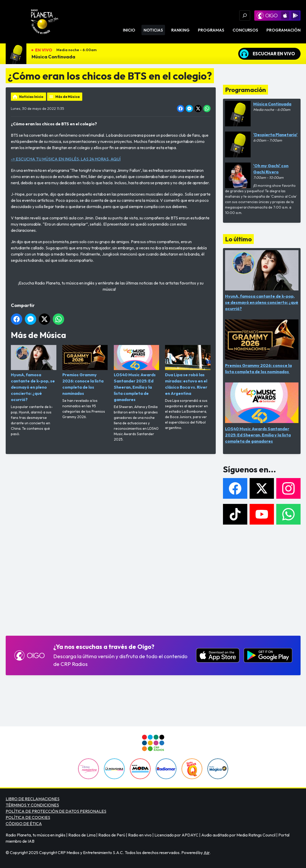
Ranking (180, 30)
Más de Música (68, 97)
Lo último (238, 239)
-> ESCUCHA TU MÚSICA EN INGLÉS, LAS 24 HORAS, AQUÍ (66, 159)
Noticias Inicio (31, 97)
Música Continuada (53, 57)
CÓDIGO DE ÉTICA (24, 824)
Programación (283, 30)
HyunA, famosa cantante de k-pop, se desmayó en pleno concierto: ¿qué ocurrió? (34, 374)
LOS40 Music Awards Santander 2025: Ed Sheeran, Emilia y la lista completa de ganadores (136, 374)
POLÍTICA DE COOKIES (28, 817)
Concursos (245, 30)
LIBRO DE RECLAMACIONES (33, 799)
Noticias (153, 30)
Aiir (207, 852)
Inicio (129, 30)
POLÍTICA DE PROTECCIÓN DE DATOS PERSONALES (56, 811)
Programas (211, 30)
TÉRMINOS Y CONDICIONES (32, 805)
